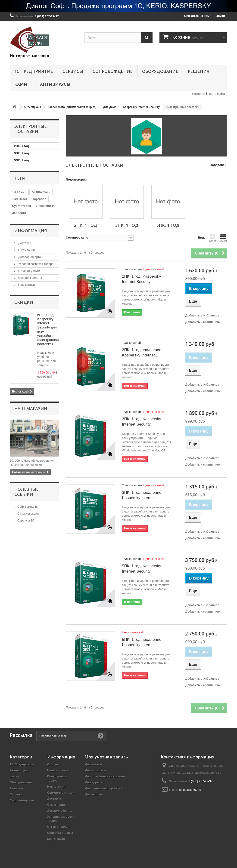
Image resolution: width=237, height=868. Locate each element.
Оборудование (160, 71)
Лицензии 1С (46, 206)
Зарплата (19, 213)
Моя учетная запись (106, 757)
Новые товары (58, 770)
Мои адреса (93, 782)
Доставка (24, 243)
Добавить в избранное (202, 315)
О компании (26, 250)
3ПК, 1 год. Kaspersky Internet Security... (142, 422)
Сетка (212, 238)
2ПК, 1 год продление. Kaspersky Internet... (142, 353)
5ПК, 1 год (22, 160)
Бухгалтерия (22, 206)
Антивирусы (55, 84)
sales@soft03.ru (190, 790)
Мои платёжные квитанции (105, 776)
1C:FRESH (20, 199)
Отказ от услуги (29, 271)
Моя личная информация (103, 788)
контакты (198, 94)
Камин (22, 84)
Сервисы (73, 71)
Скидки (24, 302)
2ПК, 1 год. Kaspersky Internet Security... (142, 279)
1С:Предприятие (34, 71)
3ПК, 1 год (22, 153)
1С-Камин (19, 192)
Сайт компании (28, 507)
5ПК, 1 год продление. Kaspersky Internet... (142, 642)
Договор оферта (29, 257)
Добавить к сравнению (202, 322)
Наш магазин (27, 285)
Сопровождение (113, 71)
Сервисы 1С (26, 520)
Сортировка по (77, 238)
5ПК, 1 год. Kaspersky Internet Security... (142, 569)
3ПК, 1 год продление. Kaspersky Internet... (142, 495)
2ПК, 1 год (22, 146)
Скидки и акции (28, 514)
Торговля (39, 199)
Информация (31, 231)
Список (223, 238)
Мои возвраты (95, 770)
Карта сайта (56, 839)
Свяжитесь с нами (198, 16)
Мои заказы (93, 764)
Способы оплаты (30, 278)
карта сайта (217, 94)
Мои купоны (94, 794)
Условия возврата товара (35, 264)
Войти (220, 16)
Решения (199, 71)
